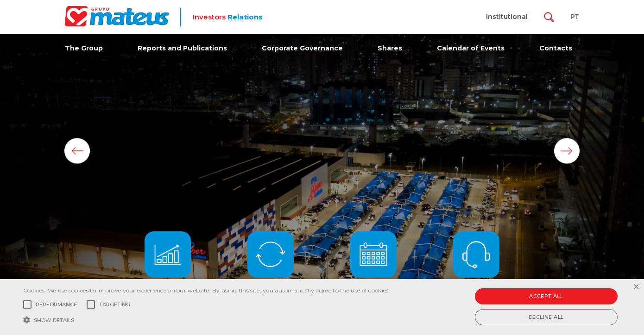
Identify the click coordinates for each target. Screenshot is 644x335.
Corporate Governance (302, 48)
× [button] (636, 287)
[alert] (322, 307)
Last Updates (271, 264)
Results (168, 264)
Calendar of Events (471, 48)
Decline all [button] (546, 317)
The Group (84, 48)
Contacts (556, 48)
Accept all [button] (546, 296)
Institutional (507, 17)
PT (575, 17)
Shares (390, 48)
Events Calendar (374, 264)
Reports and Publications (182, 48)
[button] (207, 319)
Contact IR (476, 264)
